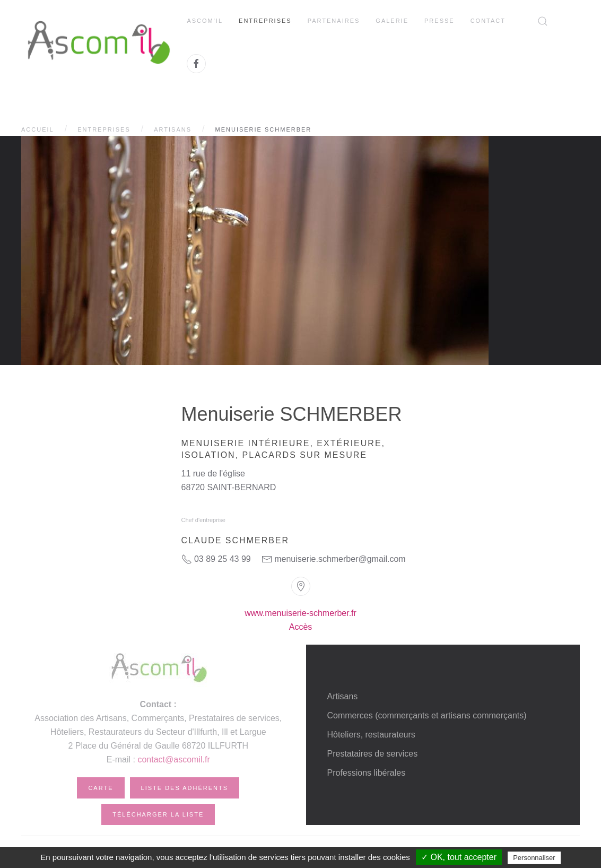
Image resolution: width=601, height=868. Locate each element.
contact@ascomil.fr (173, 759)
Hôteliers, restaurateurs (371, 735)
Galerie (392, 21)
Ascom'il (205, 21)
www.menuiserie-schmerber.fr (300, 613)
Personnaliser (534, 858)
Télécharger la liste (158, 814)
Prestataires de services (373, 754)
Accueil (38, 129)
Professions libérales (367, 773)
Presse (439, 21)
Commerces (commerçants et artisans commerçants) (427, 715)
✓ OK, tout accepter (459, 857)
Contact (488, 21)
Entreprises (265, 21)
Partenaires (334, 21)
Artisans (173, 129)
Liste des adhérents (185, 788)
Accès (301, 627)
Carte (101, 788)
